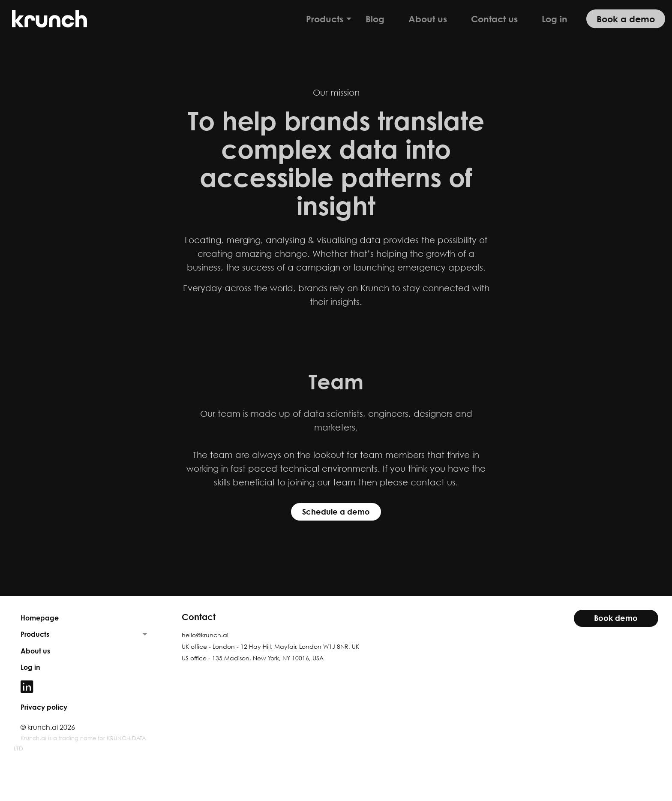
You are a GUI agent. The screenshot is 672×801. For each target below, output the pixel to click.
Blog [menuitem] (375, 19)
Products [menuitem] (325, 19)
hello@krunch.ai (205, 635)
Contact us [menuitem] (494, 19)
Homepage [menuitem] (40, 618)
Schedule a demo (336, 512)
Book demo (616, 618)
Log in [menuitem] (555, 19)
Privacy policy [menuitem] (44, 707)
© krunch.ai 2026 (48, 727)
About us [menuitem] (428, 19)
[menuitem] (84, 687)
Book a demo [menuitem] (626, 19)
